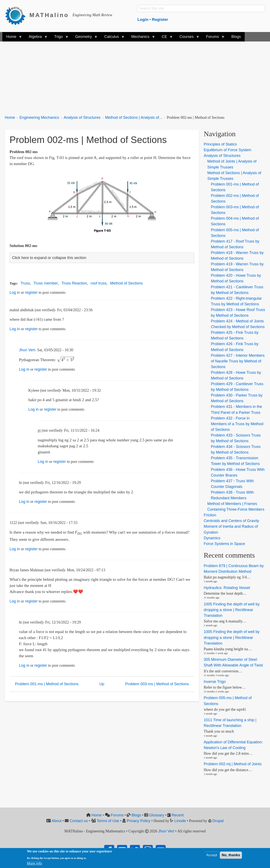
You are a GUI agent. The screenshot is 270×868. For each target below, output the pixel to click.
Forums (117, 815)
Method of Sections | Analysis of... (134, 118)
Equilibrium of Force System (228, 150)
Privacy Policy (139, 821)
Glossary (157, 815)
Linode (180, 821)
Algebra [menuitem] (36, 38)
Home (10, 118)
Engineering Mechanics (39, 118)
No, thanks (231, 855)
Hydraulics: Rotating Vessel (227, 588)
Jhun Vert (27, 350)
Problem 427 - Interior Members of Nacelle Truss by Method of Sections (238, 361)
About (57, 821)
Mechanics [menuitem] (141, 38)
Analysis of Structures (82, 118)
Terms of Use (108, 821)
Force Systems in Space (224, 544)
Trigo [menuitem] (59, 38)
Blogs (136, 815)
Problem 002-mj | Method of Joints (233, 764)
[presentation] (66, 360)
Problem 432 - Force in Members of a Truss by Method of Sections (237, 424)
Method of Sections (126, 283)
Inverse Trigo (215, 682)
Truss (25, 283)
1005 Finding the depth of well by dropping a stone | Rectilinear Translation (232, 610)
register (31, 292)
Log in (15, 292)
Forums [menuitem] (213, 38)
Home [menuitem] (12, 38)
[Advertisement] (131, 76)
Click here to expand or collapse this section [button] (49, 258)
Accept (212, 855)
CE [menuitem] (165, 38)
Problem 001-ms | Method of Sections (47, 684)
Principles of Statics (220, 144)
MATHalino (49, 15)
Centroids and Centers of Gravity (232, 521)
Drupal (218, 821)
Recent (178, 815)
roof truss (99, 283)
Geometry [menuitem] (84, 38)
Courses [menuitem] (188, 38)
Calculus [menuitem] (112, 38)
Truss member (46, 283)
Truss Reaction (74, 283)
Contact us (79, 821)
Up (102, 684)
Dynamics (212, 538)
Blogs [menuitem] (236, 37)
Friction (210, 515)
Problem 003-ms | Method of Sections (157, 684)
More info (34, 863)
